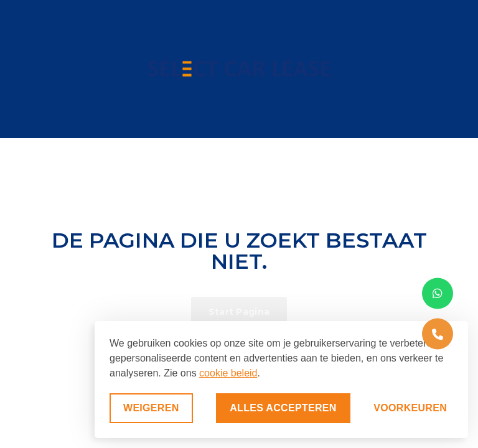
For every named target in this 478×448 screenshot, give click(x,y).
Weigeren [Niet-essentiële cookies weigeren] (151, 408)
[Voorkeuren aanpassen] (410, 408)
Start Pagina (239, 312)
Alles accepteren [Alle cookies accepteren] (283, 408)
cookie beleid (228, 373)
